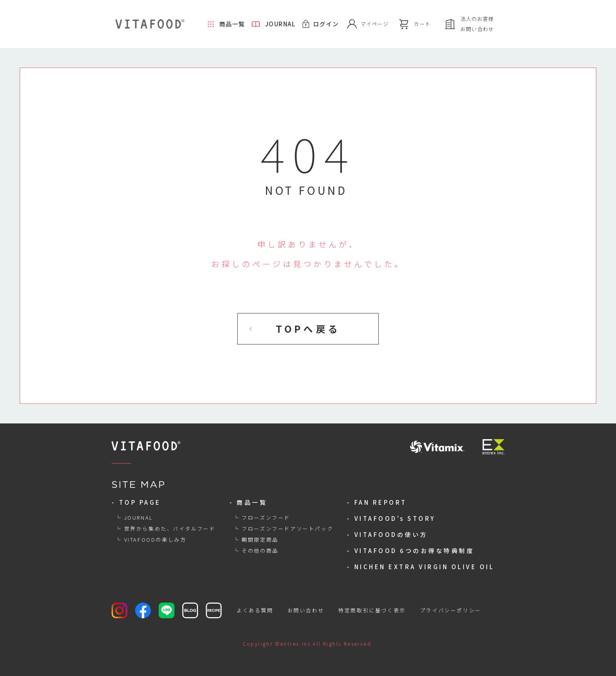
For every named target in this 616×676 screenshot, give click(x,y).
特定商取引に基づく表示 (372, 610)
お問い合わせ (306, 610)
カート (422, 24)
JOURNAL (280, 24)
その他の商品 (260, 551)
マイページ (375, 24)
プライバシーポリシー (451, 610)
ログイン (326, 24)
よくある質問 (255, 610)
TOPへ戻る (308, 329)
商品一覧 (232, 24)
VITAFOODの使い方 (391, 534)
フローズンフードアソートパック (287, 529)
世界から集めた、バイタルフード (170, 529)
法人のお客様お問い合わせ (477, 24)
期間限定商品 (260, 540)
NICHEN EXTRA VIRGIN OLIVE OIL (424, 567)
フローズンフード (266, 518)
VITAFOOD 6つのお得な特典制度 (414, 551)
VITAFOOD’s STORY (395, 518)
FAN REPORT (381, 502)
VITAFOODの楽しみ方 (155, 540)
